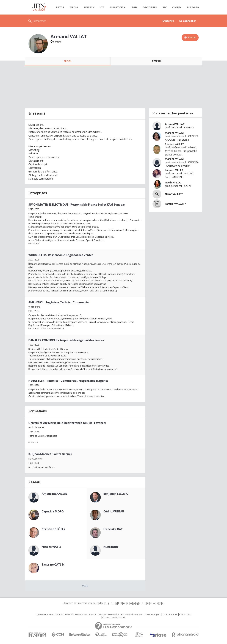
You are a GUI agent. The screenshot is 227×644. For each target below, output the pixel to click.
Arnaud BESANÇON (54, 494)
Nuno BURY (111, 547)
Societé (92, 615)
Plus (85, 586)
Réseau (156, 61)
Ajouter (192, 37)
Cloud (176, 7)
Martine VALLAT (175, 133)
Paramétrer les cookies (132, 615)
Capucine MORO (53, 511)
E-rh (134, 7)
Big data (193, 7)
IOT (102, 7)
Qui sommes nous (45, 615)
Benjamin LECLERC (116, 494)
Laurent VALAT (174, 170)
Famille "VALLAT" (175, 204)
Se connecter (188, 21)
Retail (60, 7)
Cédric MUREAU (114, 511)
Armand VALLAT (175, 124)
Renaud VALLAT (175, 144)
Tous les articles (170, 615)
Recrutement (81, 615)
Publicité (69, 615)
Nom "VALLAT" (174, 194)
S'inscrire (168, 21)
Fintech (89, 7)
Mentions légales (153, 615)
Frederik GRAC (113, 529)
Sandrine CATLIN (53, 564)
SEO (165, 7)
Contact (59, 615)
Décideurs (150, 7)
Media (74, 7)
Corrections (185, 615)
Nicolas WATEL (52, 547)
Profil (68, 61)
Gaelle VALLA (173, 182)
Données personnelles (109, 615)
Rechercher (39, 21)
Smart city (118, 7)
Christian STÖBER (53, 529)
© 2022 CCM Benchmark (114, 618)
